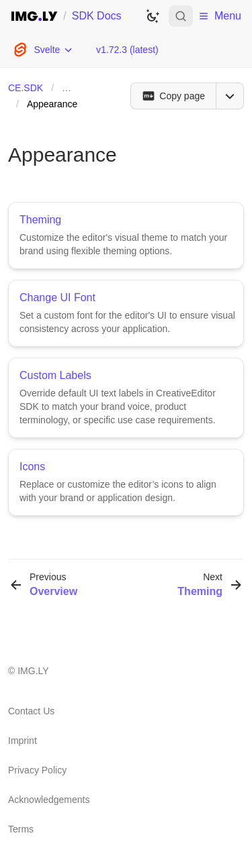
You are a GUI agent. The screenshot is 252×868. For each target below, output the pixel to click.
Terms (21, 829)
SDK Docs (97, 16)
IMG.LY (33, 671)
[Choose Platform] (43, 50)
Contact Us (31, 711)
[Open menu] (230, 96)
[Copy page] (173, 96)
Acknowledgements (49, 800)
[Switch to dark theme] (153, 16)
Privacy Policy (37, 770)
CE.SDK (26, 88)
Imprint (23, 741)
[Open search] (181, 16)
